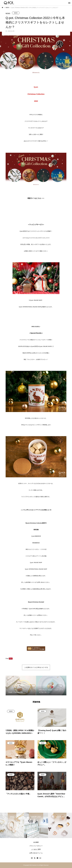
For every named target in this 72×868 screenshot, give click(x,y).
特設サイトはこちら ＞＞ (36, 198)
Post (7, 658)
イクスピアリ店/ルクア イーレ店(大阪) (36, 556)
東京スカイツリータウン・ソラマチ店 (36, 549)
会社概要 (36, 842)
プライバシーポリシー (36, 846)
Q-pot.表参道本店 (36, 536)
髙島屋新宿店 (36, 543)
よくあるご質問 (36, 849)
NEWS (16, 13)
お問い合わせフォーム (36, 853)
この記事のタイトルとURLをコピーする (36, 667)
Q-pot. (36, 563)
